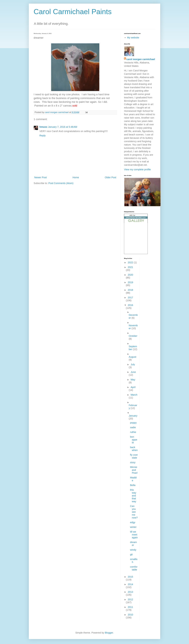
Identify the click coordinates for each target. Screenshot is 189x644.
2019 (130, 282)
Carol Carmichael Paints (73, 12)
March (134, 395)
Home (76, 177)
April (133, 387)
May (133, 380)
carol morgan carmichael (141, 59)
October (133, 336)
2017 (130, 298)
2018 (130, 290)
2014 (130, 584)
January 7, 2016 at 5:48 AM (63, 127)
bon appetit (134, 440)
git (131, 554)
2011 (130, 607)
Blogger (109, 633)
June (133, 372)
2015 (130, 577)
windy (133, 550)
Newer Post (40, 177)
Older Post (111, 177)
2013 (130, 592)
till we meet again (134, 535)
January (133, 416)
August (132, 357)
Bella (133, 485)
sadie (133, 427)
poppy (133, 423)
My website (133, 38)
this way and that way (133, 496)
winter (133, 527)
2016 (130, 305)
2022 (131, 262)
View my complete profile (137, 169)
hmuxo (43, 127)
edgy (133, 522)
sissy (133, 462)
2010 (130, 615)
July (133, 364)
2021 (130, 267)
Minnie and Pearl (134, 470)
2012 (130, 599)
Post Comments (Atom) (61, 183)
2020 (130, 275)
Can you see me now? (134, 512)
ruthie (133, 432)
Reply (42, 136)
